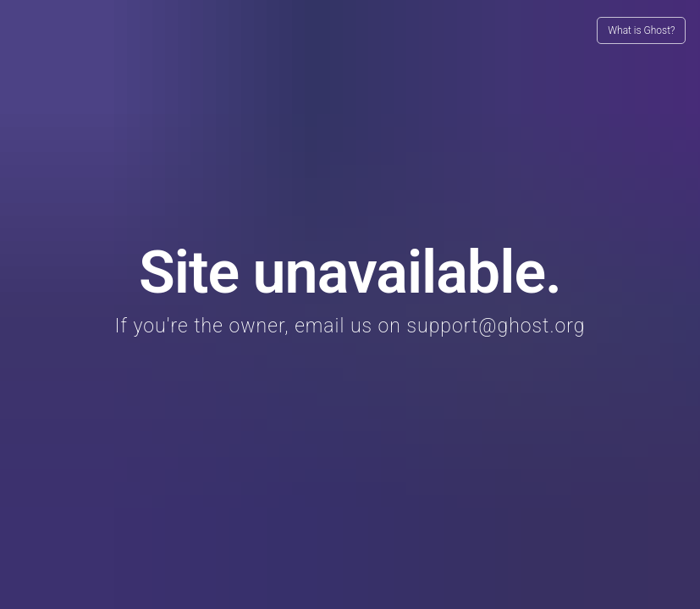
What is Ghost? (641, 30)
